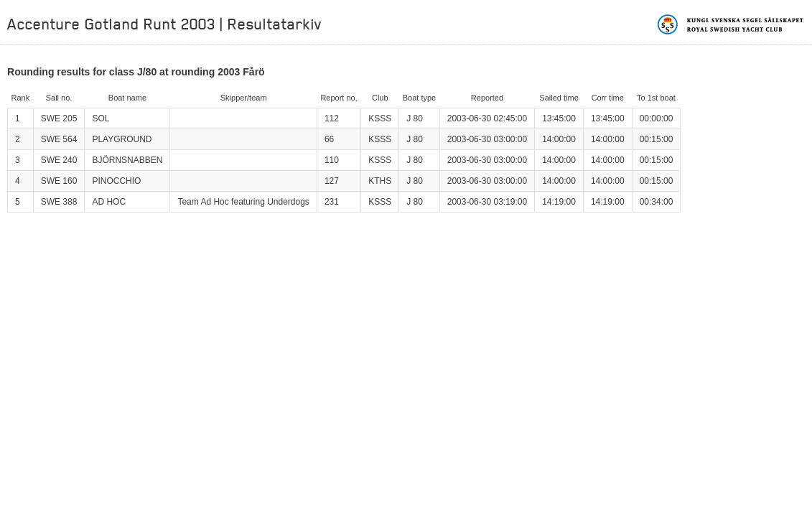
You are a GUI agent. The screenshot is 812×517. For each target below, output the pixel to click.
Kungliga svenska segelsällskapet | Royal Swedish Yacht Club (731, 24)
